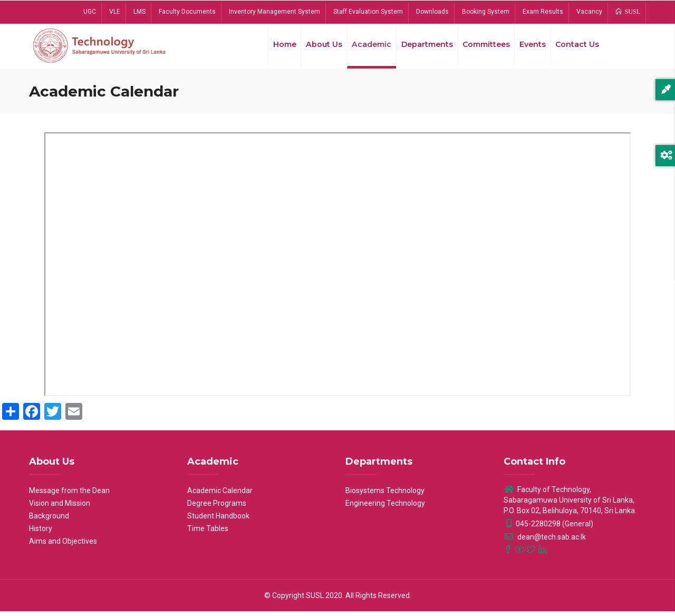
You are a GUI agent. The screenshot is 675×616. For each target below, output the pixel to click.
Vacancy (589, 12)
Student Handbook (218, 521)
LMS (139, 12)
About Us (317, 47)
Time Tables (208, 533)
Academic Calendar (220, 495)
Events (531, 47)
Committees (483, 47)
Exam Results (543, 12)
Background (49, 521)
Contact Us (577, 47)
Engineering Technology (385, 508)
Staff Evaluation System (368, 12)
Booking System (486, 12)
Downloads (432, 12)
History (41, 533)
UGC (90, 12)
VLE (115, 12)
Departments (422, 47)
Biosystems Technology (385, 495)
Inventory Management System (274, 12)
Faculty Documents (187, 12)
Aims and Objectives (63, 546)
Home (276, 47)
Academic (365, 47)
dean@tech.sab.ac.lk (545, 542)
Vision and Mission (60, 508)
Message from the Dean (69, 495)
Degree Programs (217, 508)
